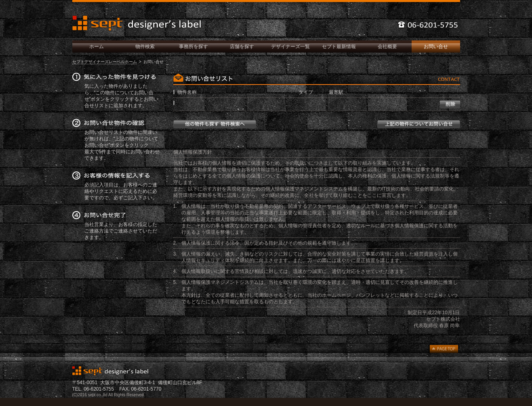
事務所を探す (193, 47)
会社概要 (387, 47)
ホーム (97, 47)
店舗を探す (242, 47)
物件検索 (145, 47)
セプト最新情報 (339, 47)
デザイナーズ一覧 (290, 47)
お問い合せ (436, 47)
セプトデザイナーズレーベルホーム (105, 62)
